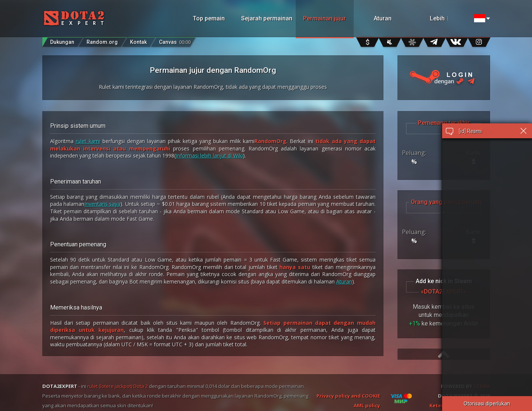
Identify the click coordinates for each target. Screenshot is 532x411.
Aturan (383, 18)
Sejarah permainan (267, 18)
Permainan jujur (325, 18)
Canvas (175, 40)
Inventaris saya (102, 204)
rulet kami (88, 141)
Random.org (102, 42)
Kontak (138, 42)
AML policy (367, 405)
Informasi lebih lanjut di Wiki (209, 156)
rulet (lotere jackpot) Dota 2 (118, 386)
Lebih (449, 18)
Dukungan (62, 42)
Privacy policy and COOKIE (348, 396)
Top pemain (209, 18)
